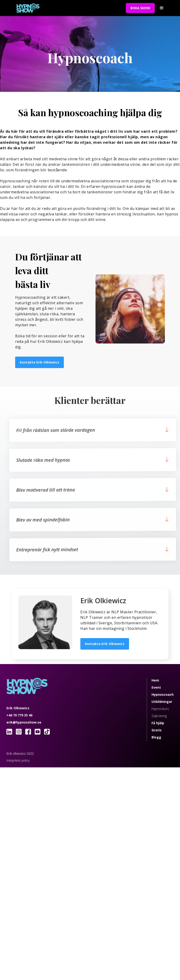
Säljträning (159, 716)
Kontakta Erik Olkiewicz (39, 362)
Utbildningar (162, 702)
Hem (155, 680)
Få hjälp (158, 723)
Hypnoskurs (160, 709)
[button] (162, 8)
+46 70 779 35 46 (19, 715)
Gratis (157, 730)
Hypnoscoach (163, 694)
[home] (66, 8)
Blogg (156, 737)
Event (156, 687)
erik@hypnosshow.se (24, 722)
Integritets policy (18, 760)
